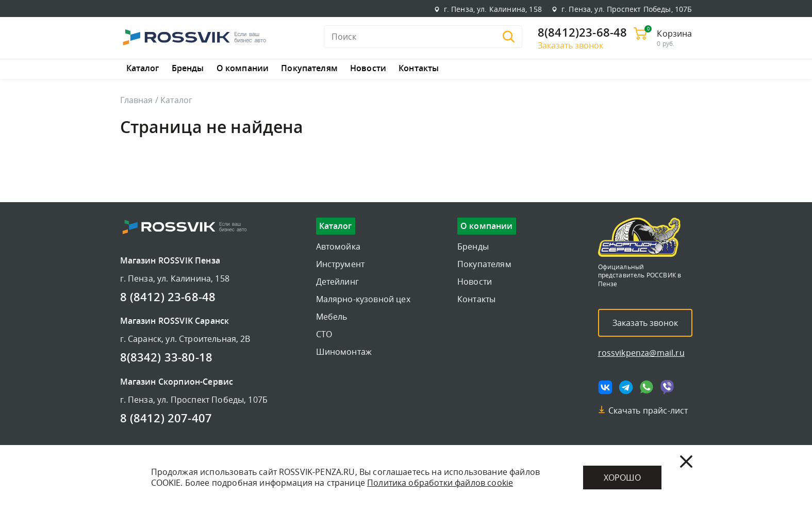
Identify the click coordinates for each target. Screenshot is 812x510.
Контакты (419, 69)
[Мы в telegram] (626, 387)
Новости (368, 69)
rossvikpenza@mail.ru (641, 353)
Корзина (674, 34)
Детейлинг (337, 282)
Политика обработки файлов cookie (440, 483)
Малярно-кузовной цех (363, 299)
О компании (243, 69)
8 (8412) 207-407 (166, 419)
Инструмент (341, 264)
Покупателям (309, 69)
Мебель (332, 317)
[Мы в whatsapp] (647, 387)
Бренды (188, 69)
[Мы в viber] (667, 387)
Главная (137, 100)
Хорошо (622, 478)
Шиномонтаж (344, 352)
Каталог (143, 69)
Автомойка (338, 246)
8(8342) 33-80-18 (167, 358)
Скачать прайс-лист (648, 410)
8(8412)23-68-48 (582, 33)
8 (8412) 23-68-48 (168, 298)
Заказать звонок (570, 45)
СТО (324, 334)
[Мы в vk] (605, 387)
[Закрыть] (686, 462)
